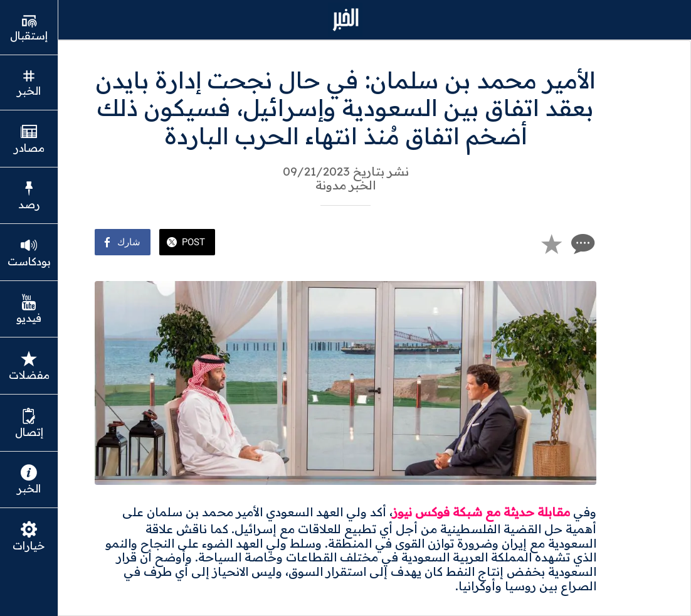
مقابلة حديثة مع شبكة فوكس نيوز (481, 512)
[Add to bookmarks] (551, 243)
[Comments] (581, 243)
